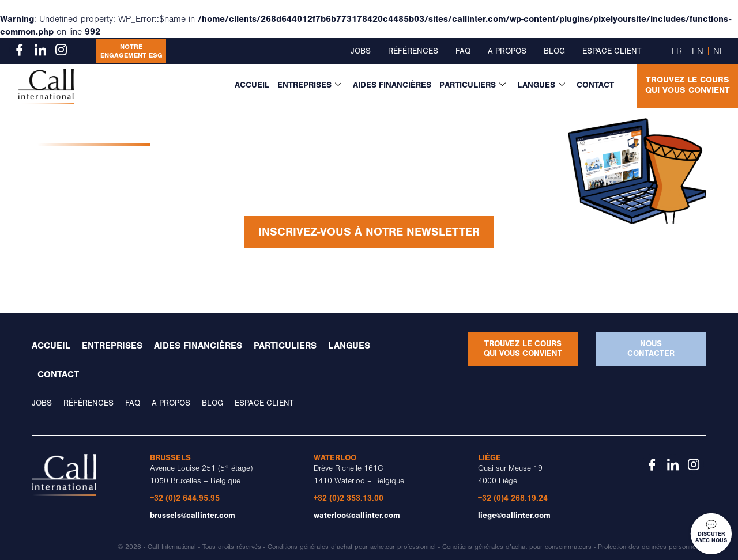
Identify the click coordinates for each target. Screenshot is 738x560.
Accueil (252, 85)
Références (413, 51)
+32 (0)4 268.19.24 (513, 498)
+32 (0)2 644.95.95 (185, 498)
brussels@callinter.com (193, 515)
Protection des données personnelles (652, 547)
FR (677, 51)
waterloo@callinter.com (357, 515)
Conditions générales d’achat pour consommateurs (517, 547)
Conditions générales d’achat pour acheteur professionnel (352, 547)
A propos (507, 51)
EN (698, 51)
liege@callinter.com (514, 515)
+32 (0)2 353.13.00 (349, 498)
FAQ (463, 51)
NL (719, 51)
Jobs (361, 51)
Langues (541, 85)
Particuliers (472, 85)
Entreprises (309, 85)
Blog (554, 51)
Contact (595, 85)
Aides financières (392, 85)
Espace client (612, 51)
